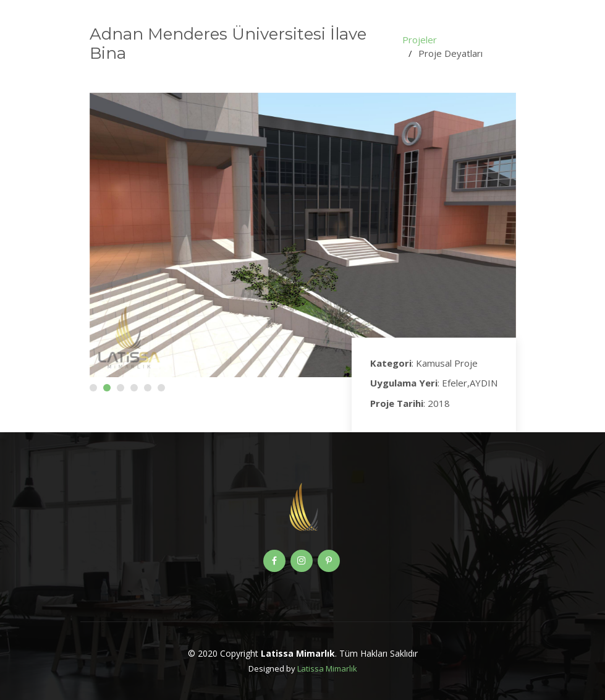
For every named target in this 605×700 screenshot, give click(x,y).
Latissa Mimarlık (327, 668)
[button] (93, 388)
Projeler (420, 40)
